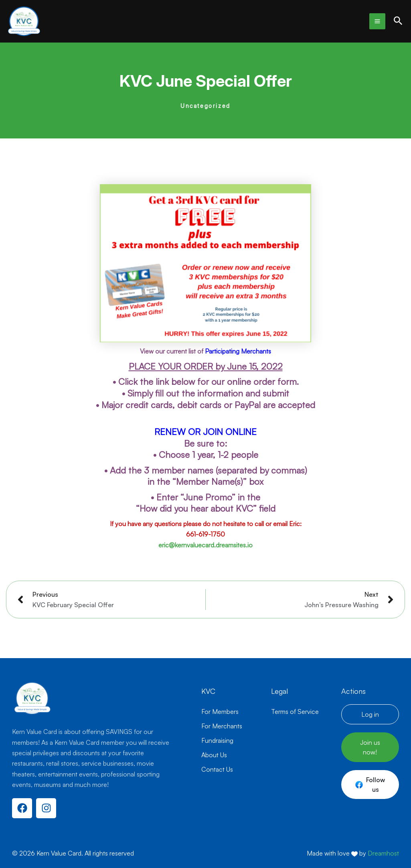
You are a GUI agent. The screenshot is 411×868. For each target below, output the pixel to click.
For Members (220, 711)
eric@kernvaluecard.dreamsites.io (205, 545)
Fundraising (217, 740)
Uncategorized (205, 106)
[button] (398, 21)
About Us (214, 755)
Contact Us (217, 769)
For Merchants (222, 726)
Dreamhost (383, 853)
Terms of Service (295, 711)
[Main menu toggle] (377, 21)
